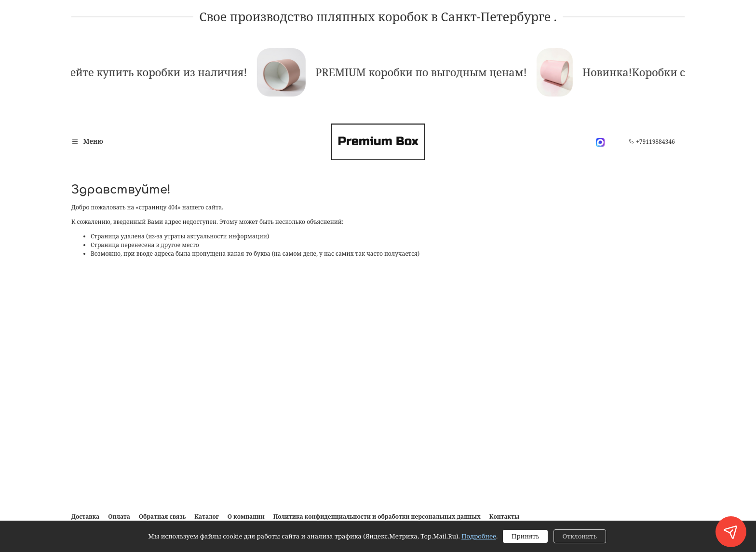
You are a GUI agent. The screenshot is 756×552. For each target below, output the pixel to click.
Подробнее (479, 536)
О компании (246, 517)
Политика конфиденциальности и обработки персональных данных (377, 517)
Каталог (206, 517)
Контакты (505, 517)
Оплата (119, 517)
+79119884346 (652, 142)
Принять (525, 536)
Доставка (85, 517)
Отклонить (580, 536)
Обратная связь (162, 517)
